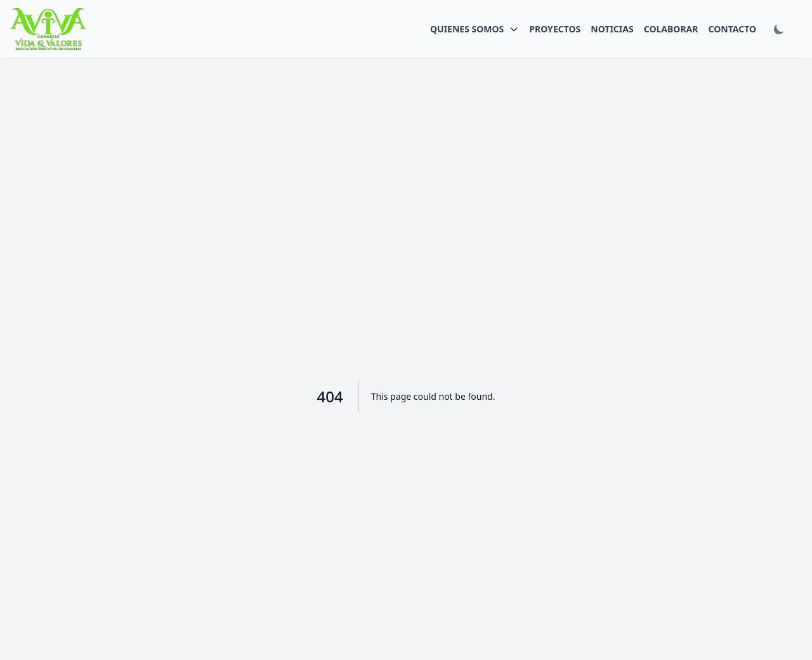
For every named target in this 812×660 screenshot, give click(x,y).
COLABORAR (671, 29)
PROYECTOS (555, 29)
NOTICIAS (612, 29)
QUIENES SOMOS (467, 29)
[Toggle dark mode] (779, 29)
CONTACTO (732, 29)
